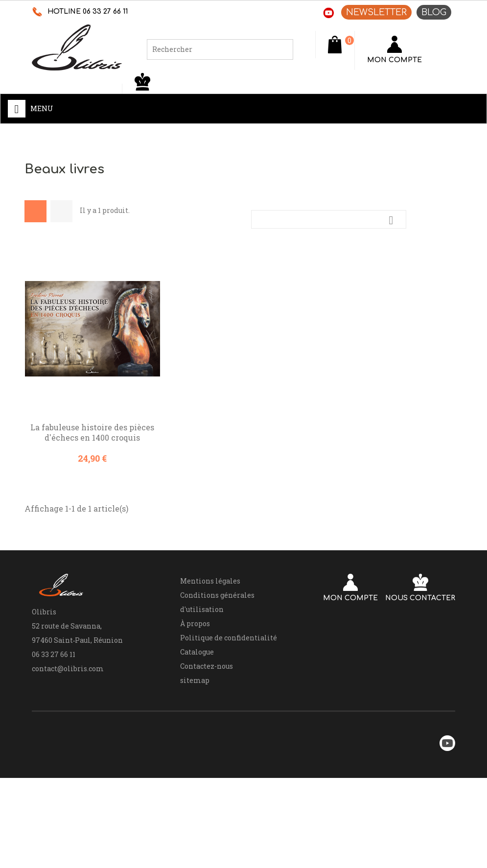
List (61, 211)
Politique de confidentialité (229, 638)
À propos (195, 623)
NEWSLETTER (376, 12)
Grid (35, 211)
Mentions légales (210, 581)
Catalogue (197, 652)
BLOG (434, 12)
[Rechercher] (220, 49)
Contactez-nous (207, 666)
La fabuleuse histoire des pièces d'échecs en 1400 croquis (92, 432)
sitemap (195, 680)
